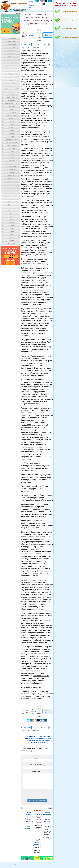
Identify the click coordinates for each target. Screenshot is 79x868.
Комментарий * (37, 771)
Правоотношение (12, 175)
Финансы (12, 229)
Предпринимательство (12, 56)
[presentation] (37, 794)
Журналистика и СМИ (12, 89)
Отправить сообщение (37, 800)
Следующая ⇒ (35, 47)
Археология (12, 47)
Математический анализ (12, 139)
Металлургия (12, 154)
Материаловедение (12, 142)
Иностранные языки (12, 98)
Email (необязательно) (37, 765)
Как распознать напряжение (38, 814)
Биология (12, 59)
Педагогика (12, 169)
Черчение (12, 235)
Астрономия (12, 53)
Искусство (12, 107)
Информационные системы (12, 104)
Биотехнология (12, 62)
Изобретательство (12, 95)
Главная (31, 1)
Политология (12, 172)
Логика (12, 130)
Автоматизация (12, 38)
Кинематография (12, 113)
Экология (12, 238)
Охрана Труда (12, 166)
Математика (12, 136)
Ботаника (12, 65)
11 (28, 48)
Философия (12, 226)
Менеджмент (12, 151)
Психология (12, 187)
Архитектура (12, 50)
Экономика (12, 241)
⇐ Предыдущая (26, 44)
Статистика (12, 202)
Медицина (12, 148)
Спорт (12, 199)
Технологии (12, 211)
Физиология (12, 223)
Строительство (12, 205)
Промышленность (12, 184)
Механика (12, 160)
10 (25, 48)
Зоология (12, 92)
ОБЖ (12, 163)
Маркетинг (12, 133)
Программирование (12, 178)
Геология (12, 77)
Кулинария (12, 119)
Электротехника (12, 244)
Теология (12, 208)
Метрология (12, 157)
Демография (12, 83)
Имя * (37, 758)
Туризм (12, 214)
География (12, 74)
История (12, 110)
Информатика (12, 101)
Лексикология (12, 125)
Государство (12, 80)
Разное (12, 193)
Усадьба (12, 217)
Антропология (12, 44)
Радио (12, 190)
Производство (12, 181)
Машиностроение (12, 145)
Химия (12, 232)
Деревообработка (12, 86)
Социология (12, 196)
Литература (12, 128)
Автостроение (12, 41)
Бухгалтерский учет (12, 68)
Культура (12, 122)
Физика (12, 220)
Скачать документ (48, 35)
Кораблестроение (12, 116)
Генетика (12, 71)
